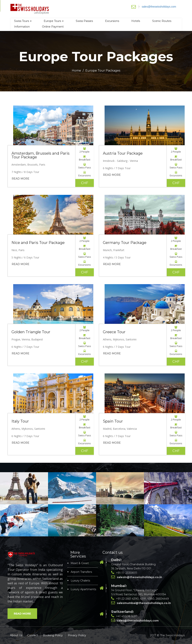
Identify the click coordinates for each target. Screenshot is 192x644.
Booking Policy (53, 635)
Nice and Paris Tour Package (38, 243)
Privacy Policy (77, 635)
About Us (16, 635)
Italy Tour (20, 421)
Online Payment (53, 27)
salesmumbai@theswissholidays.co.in (144, 603)
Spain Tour (113, 421)
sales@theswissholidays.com (159, 7)
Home (76, 71)
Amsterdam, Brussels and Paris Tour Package (41, 155)
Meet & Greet (80, 563)
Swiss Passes (84, 21)
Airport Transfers (81, 572)
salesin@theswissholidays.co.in (139, 577)
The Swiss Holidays (172, 635)
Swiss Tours (23, 21)
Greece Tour (114, 332)
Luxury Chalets (80, 581)
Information (22, 27)
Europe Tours (54, 21)
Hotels (136, 21)
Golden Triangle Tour (31, 332)
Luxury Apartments (83, 589)
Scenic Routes (162, 21)
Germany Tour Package (125, 243)
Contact (33, 635)
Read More (21, 179)
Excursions (112, 21)
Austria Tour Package (123, 153)
